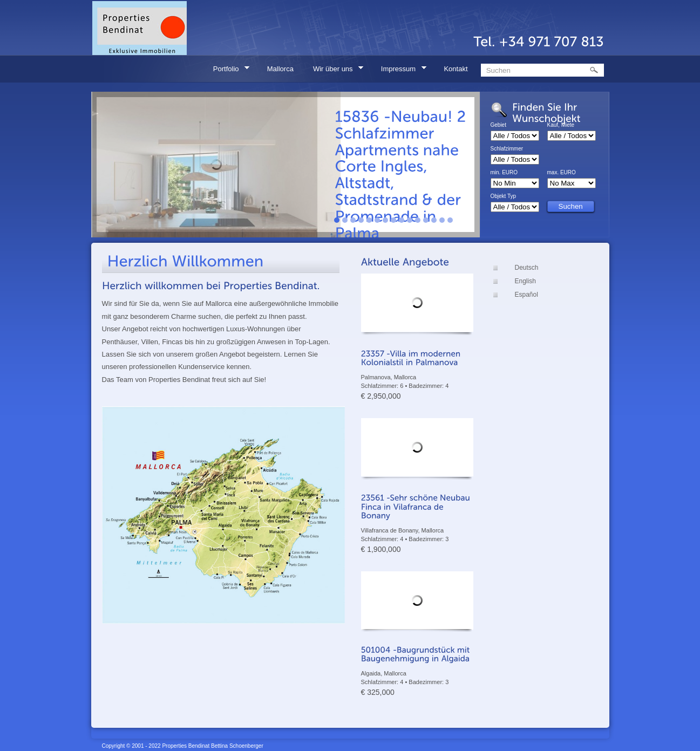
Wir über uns (335, 70)
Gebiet (498, 125)
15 (450, 220)
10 (410, 220)
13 (434, 220)
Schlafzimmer (507, 149)
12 (426, 220)
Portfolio (228, 70)
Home (186, 69)
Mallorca (280, 69)
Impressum (400, 70)
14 (442, 220)
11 (418, 220)
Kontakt (456, 69)
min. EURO (504, 173)
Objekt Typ (504, 196)
